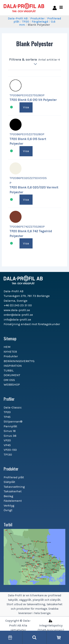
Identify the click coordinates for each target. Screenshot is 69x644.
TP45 (7, 417)
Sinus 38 (10, 436)
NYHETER (10, 352)
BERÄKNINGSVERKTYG (19, 361)
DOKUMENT (12, 375)
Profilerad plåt (14, 477)
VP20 (7, 440)
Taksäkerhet (13, 491)
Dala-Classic (13, 407)
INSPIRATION (13, 366)
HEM (7, 347)
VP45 (7, 445)
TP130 (8, 454)
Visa (26, 107)
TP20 (26, 21)
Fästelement (13, 501)
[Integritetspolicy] (51, 625)
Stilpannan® (13, 421)
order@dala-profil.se (18, 315)
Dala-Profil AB (18, 18)
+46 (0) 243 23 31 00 (18, 305)
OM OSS (9, 380)
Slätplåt (9, 482)
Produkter (37, 18)
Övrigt (8, 510)
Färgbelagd (40, 21)
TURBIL (9, 370)
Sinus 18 (10, 431)
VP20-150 (10, 450)
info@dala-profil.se (17, 319)
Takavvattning (14, 487)
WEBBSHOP (12, 384)
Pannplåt (10, 426)
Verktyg (9, 505)
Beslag (8, 496)
